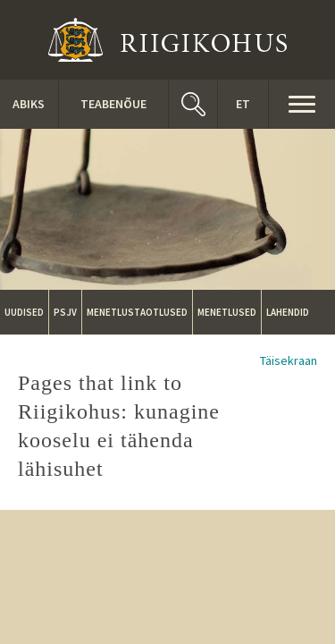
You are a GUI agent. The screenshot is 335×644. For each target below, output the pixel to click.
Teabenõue (113, 104)
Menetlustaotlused (137, 312)
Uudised (24, 312)
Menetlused (227, 312)
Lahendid (288, 312)
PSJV (65, 312)
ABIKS (29, 104)
